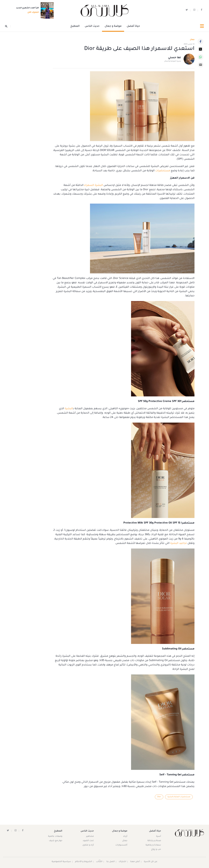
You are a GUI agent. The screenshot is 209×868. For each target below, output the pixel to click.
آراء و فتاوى (88, 845)
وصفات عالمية (55, 836)
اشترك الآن (32, 13)
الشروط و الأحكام (84, 862)
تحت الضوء (88, 841)
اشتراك (123, 862)
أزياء (125, 836)
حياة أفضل (133, 26)
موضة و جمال (113, 26)
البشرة (69, 409)
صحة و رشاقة (154, 841)
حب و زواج (156, 850)
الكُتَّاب (99, 862)
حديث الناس (92, 26)
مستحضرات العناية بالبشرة (179, 797)
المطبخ (75, 26)
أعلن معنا (135, 862)
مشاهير (90, 836)
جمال (125, 841)
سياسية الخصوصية (61, 862)
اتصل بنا (111, 862)
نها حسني (175, 58)
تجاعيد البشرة (179, 543)
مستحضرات (163, 171)
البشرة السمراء (94, 185)
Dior (159, 797)
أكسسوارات (121, 845)
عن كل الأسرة (151, 862)
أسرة (158, 836)
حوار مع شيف (56, 841)
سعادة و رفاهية (153, 845)
